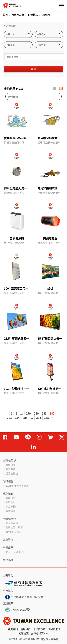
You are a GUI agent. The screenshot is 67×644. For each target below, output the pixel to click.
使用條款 (26, 629)
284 (17, 418)
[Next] (52, 418)
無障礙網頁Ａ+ (39, 633)
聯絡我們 (53, 629)
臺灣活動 (11, 502)
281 (44, 413)
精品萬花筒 (12, 523)
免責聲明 (13, 629)
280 (36, 413)
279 (28, 413)
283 (9, 418)
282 (52, 413)
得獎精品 (33, 15)
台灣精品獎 (18, 15)
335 (46, 418)
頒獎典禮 (11, 469)
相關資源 (24, 633)
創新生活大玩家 (14, 527)
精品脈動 (8, 494)
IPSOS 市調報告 (15, 552)
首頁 (5, 15)
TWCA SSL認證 (17, 610)
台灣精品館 (9, 519)
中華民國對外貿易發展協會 (24, 597)
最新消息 (11, 498)
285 (25, 418)
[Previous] (7, 413)
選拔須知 (11, 465)
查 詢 (33, 69)
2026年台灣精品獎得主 (18, 486)
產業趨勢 (8, 548)
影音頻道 (11, 511)
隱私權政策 (39, 629)
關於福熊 (8, 560)
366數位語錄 (13, 532)
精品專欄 (11, 507)
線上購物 (8, 540)
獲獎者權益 (12, 473)
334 (39, 418)
